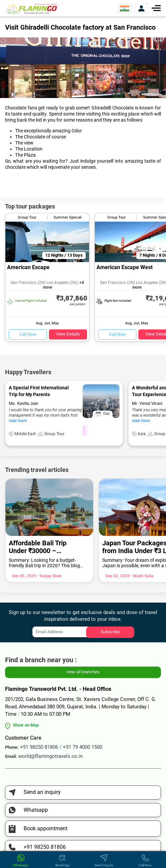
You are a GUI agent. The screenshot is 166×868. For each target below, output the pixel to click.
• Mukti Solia (141, 576)
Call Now (28, 334)
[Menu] (156, 8)
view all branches (83, 672)
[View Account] (141, 8)
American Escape (28, 267)
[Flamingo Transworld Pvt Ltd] (32, 9)
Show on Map (26, 725)
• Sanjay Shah (49, 576)
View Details (68, 334)
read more (18, 421)
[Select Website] (124, 8)
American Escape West (124, 267)
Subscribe (110, 632)
